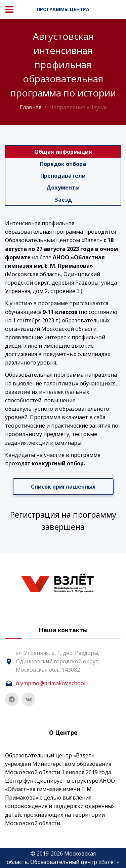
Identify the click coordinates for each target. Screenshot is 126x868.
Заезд (63, 200)
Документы (63, 187)
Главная (31, 107)
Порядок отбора (63, 164)
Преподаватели (63, 176)
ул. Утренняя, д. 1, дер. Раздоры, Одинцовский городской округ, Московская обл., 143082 (58, 661)
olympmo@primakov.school (51, 683)
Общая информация (63, 152)
